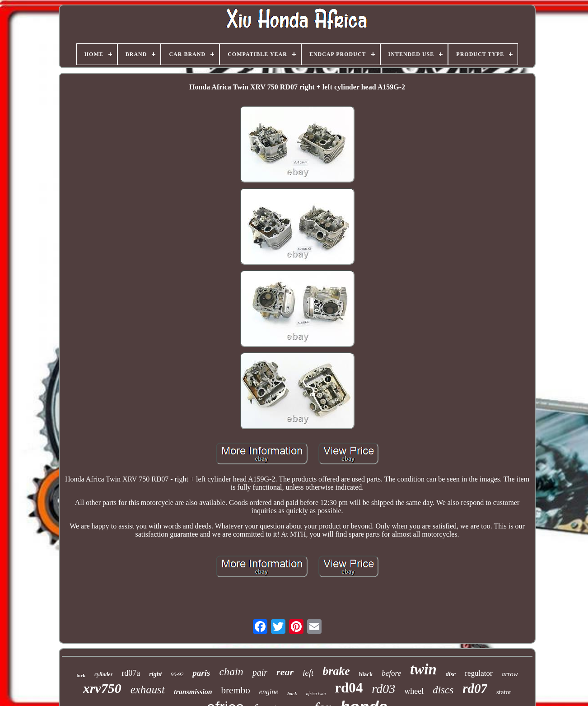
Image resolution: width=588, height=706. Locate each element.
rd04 (349, 688)
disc (451, 674)
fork (81, 675)
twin (423, 669)
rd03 (383, 689)
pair (260, 673)
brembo (236, 690)
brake (336, 671)
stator (504, 692)
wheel (414, 691)
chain (231, 672)
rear (285, 672)
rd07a (131, 673)
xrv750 (102, 688)
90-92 (177, 674)
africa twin (316, 694)
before (391, 673)
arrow (510, 674)
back (292, 693)
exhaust (148, 690)
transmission (193, 692)
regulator (478, 673)
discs (443, 690)
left (308, 673)
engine (269, 692)
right (155, 674)
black (366, 674)
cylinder (103, 674)
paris (201, 673)
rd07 (475, 688)
